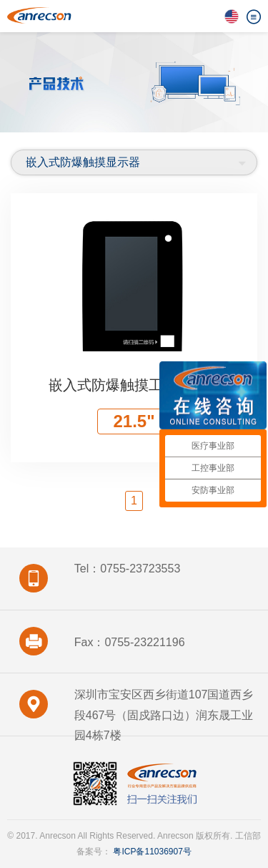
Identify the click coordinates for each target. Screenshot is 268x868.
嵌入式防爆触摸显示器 (83, 162)
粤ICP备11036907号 (151, 852)
